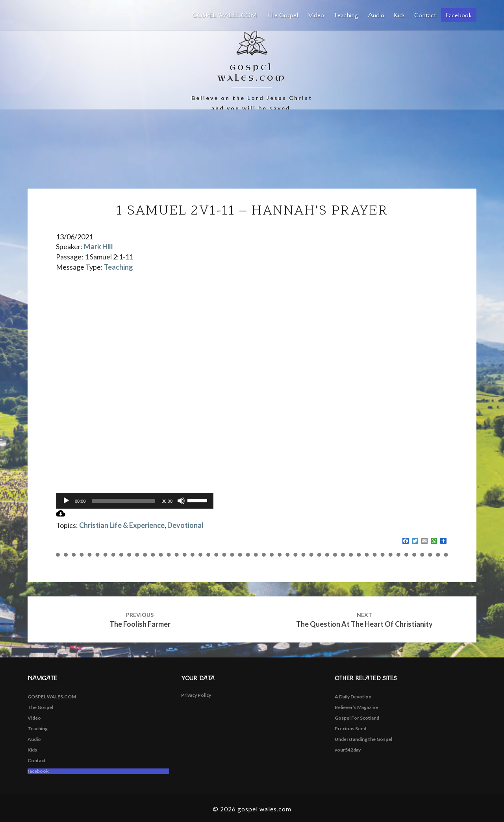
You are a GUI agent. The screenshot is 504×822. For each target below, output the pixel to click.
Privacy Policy (196, 695)
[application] (135, 501)
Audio (376, 15)
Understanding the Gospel (363, 739)
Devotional (185, 525)
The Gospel (283, 15)
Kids (399, 15)
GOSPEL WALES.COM (224, 15)
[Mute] (181, 501)
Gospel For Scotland (357, 718)
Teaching (346, 15)
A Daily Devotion (353, 697)
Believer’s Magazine (356, 707)
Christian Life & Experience (122, 525)
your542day (348, 750)
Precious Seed (350, 729)
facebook (459, 15)
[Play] (66, 501)
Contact (425, 15)
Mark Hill (98, 246)
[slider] (124, 501)
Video (316, 15)
